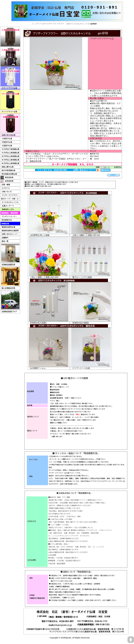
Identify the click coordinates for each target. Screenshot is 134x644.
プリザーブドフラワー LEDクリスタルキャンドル (67, 24)
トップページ (38, 24)
